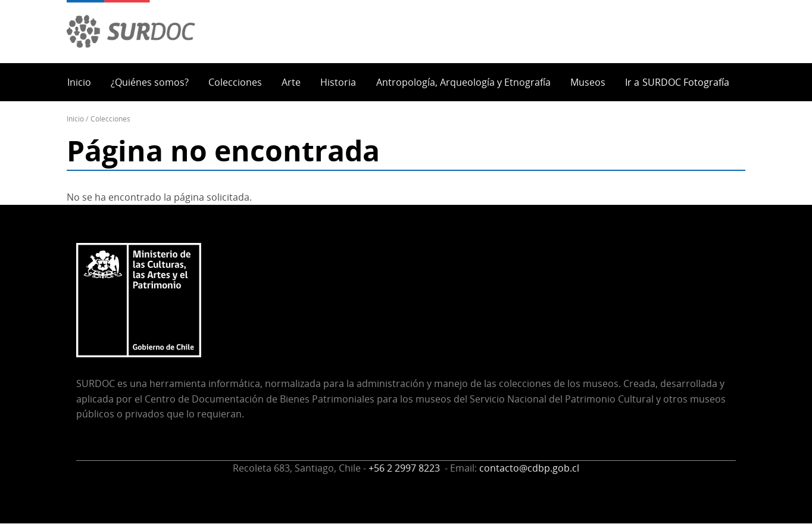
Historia (338, 82)
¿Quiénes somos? (150, 82)
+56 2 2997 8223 (405, 468)
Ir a (677, 82)
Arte (291, 82)
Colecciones (235, 82)
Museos (588, 82)
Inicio (79, 82)
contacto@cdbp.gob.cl (529, 468)
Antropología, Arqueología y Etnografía (463, 82)
